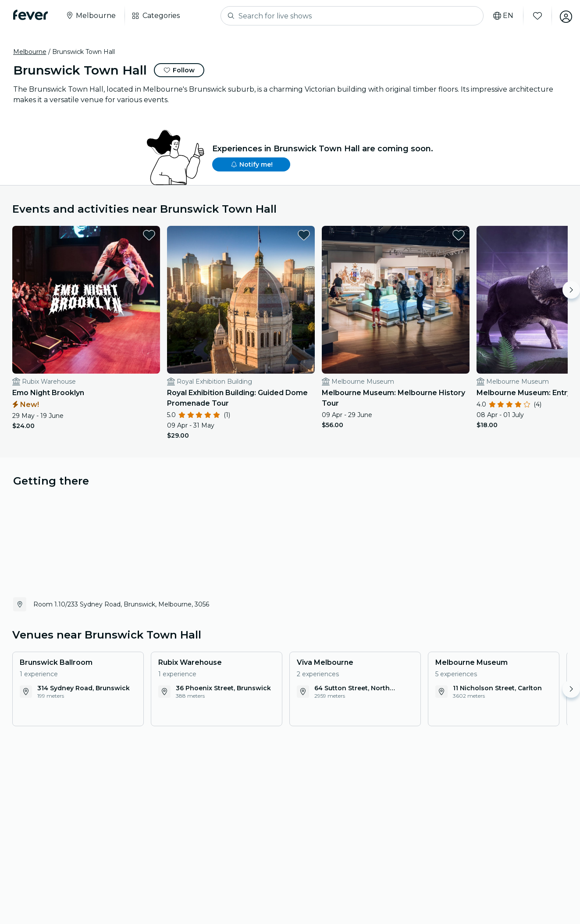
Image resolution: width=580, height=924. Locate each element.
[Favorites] (535, 16)
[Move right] (571, 290)
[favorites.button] (135, 235)
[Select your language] (501, 16)
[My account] (563, 16)
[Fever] (31, 15)
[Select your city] (91, 16)
